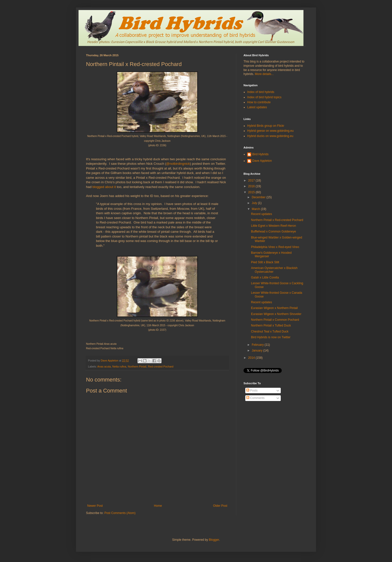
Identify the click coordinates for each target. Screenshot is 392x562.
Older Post (220, 506)
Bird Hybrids (260, 154)
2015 (252, 192)
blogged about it (104, 187)
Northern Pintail (137, 366)
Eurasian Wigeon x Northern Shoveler (276, 314)
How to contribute (259, 102)
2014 (252, 358)
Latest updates (257, 107)
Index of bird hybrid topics (264, 97)
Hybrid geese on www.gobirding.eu (270, 131)
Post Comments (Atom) (120, 513)
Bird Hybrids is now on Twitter (271, 337)
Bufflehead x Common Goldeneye (273, 231)
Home (158, 506)
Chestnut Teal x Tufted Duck (270, 331)
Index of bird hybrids (261, 92)
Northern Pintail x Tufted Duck (271, 325)
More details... (264, 74)
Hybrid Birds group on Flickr (266, 126)
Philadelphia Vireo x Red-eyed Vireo (275, 247)
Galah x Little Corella (265, 277)
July (255, 203)
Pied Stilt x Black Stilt (265, 262)
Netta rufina (119, 366)
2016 (252, 186)
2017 (252, 180)
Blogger (214, 540)
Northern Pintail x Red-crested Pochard (277, 220)
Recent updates (261, 214)
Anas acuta (104, 366)
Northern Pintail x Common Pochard (275, 320)
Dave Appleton (262, 161)
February (258, 345)
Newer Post (95, 506)
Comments (255, 398)
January (257, 350)
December (259, 197)
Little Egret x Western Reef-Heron (273, 226)
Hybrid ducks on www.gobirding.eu (270, 136)
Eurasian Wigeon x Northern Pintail (274, 308)
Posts (252, 390)
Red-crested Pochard (161, 366)
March (256, 209)
